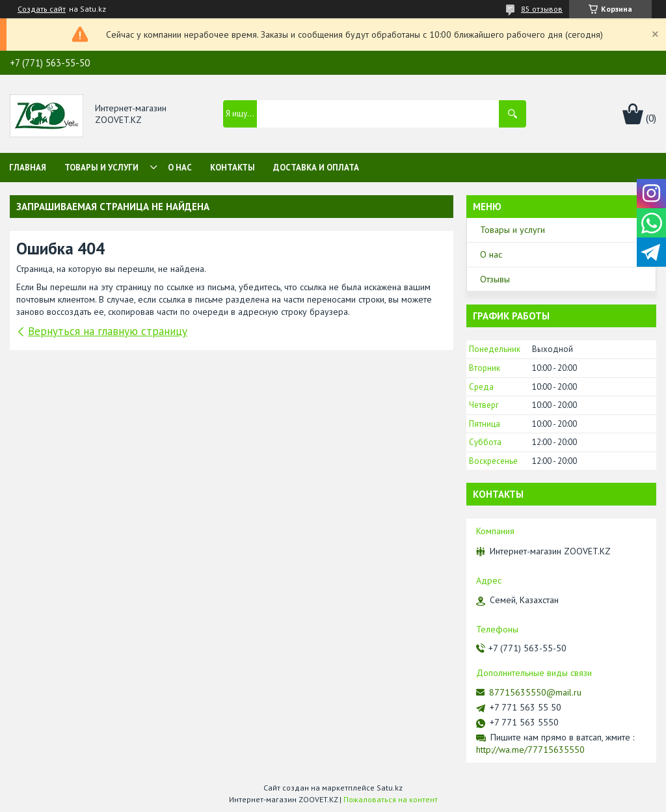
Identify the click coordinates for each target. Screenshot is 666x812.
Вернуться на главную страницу (108, 331)
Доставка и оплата (316, 168)
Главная (28, 168)
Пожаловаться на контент (391, 799)
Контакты (233, 168)
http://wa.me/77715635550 (530, 750)
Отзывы (495, 279)
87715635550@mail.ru (535, 692)
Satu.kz (390, 788)
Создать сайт (42, 9)
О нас (180, 168)
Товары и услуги (101, 168)
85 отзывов (542, 9)
